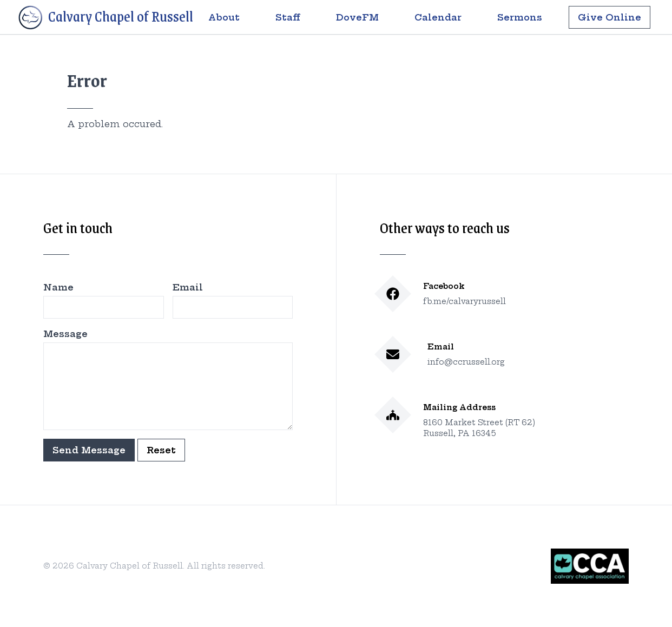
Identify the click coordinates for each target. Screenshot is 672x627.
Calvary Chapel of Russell (105, 18)
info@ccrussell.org (466, 362)
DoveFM (357, 17)
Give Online (610, 17)
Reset (161, 450)
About (224, 17)
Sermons (520, 17)
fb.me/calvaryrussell (465, 301)
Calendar (438, 17)
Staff (288, 17)
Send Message (89, 450)
